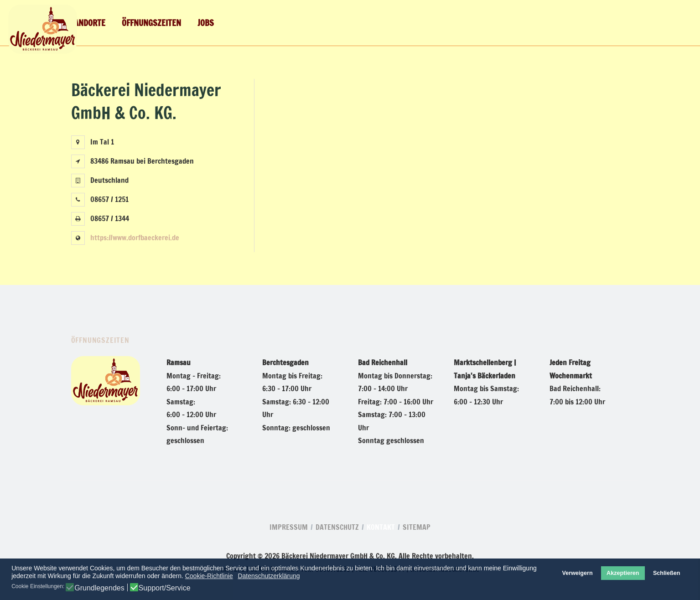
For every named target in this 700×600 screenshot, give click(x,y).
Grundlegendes (99, 588)
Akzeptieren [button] (623, 573)
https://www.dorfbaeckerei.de (135, 238)
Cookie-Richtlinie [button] (209, 576)
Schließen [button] (667, 573)
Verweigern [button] (577, 573)
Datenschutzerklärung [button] (269, 576)
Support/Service (165, 588)
